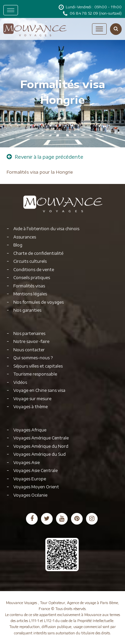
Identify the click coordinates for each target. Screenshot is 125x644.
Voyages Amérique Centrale (41, 438)
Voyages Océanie (30, 495)
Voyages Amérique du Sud (39, 454)
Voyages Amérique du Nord (41, 446)
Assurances (25, 237)
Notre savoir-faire (31, 341)
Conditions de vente (34, 270)
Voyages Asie (26, 463)
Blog (18, 245)
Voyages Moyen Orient (36, 487)
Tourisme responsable (35, 374)
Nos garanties (27, 310)
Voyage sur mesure (32, 399)
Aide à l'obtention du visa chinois (46, 229)
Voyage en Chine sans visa (39, 390)
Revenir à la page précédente (45, 157)
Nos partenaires (29, 333)
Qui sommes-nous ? (33, 358)
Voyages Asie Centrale (35, 471)
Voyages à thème (30, 407)
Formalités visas (29, 286)
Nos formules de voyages (38, 302)
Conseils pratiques (32, 278)
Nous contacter (29, 350)
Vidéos (20, 382)
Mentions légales (30, 294)
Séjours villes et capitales (38, 366)
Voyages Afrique (30, 430)
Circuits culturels (30, 261)
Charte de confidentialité (38, 253)
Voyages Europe (30, 479)
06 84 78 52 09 (84, 13)
